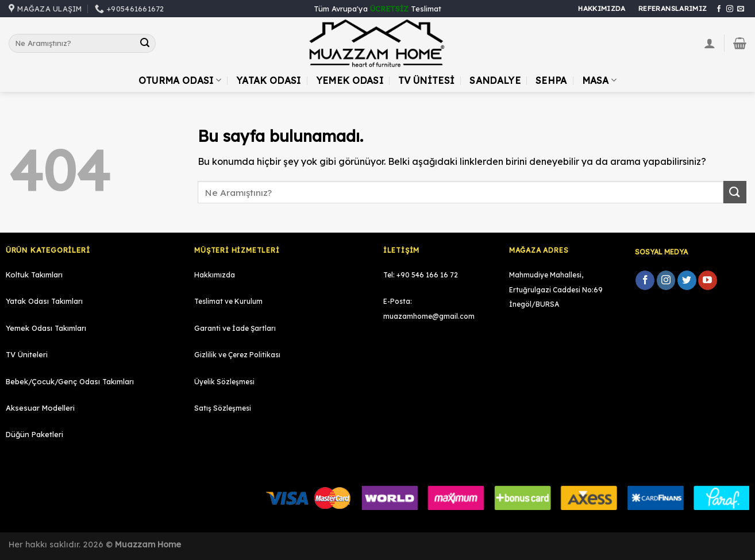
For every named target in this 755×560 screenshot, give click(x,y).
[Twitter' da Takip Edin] (687, 280)
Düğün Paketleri (34, 434)
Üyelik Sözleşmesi (224, 382)
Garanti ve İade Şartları (235, 328)
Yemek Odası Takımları (46, 328)
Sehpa (551, 80)
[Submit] (145, 44)
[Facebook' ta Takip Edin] (719, 9)
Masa (600, 80)
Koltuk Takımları (34, 275)
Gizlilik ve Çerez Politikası (237, 355)
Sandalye (495, 80)
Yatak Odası (269, 80)
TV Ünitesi (426, 80)
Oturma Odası (180, 80)
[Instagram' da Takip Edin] (730, 9)
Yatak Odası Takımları (44, 301)
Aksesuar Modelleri (40, 408)
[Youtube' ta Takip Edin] (708, 280)
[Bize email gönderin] (741, 9)
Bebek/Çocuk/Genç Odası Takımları (70, 381)
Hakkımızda (215, 275)
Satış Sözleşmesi (223, 408)
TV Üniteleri (27, 354)
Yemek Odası (350, 80)
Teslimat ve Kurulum (228, 301)
